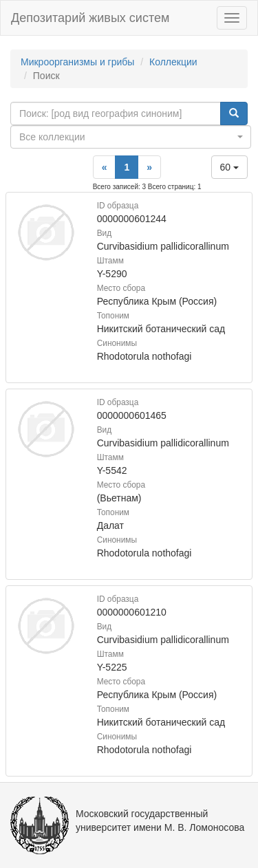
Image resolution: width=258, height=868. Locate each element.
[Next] (149, 167)
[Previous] (105, 167)
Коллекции (173, 62)
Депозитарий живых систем (90, 18)
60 (229, 167)
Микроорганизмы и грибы (77, 62)
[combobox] (131, 137)
